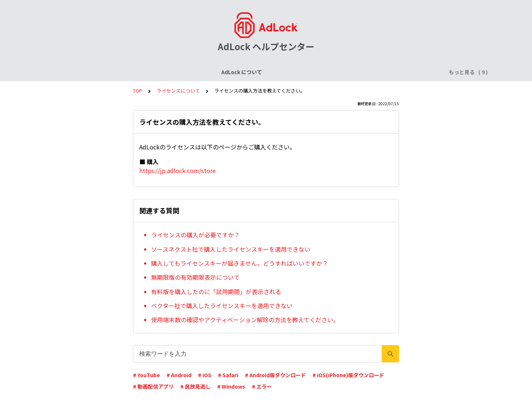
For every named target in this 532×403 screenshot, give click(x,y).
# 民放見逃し (195, 386)
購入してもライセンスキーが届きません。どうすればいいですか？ (240, 263)
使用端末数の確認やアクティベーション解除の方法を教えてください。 (245, 320)
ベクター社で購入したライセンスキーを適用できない (222, 306)
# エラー (262, 386)
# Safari (228, 375)
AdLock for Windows (344, 72)
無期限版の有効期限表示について (195, 277)
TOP (138, 91)
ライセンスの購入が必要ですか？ (195, 235)
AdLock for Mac (400, 72)
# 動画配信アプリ (153, 386)
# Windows (231, 386)
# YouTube (146, 375)
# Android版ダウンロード (275, 375)
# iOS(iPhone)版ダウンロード (348, 375)
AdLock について (84, 72)
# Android (179, 375)
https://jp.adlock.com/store (178, 170)
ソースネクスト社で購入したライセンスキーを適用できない (231, 249)
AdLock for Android (282, 72)
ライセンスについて (138, 72)
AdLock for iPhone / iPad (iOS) (209, 72)
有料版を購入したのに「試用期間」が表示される (216, 292)
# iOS (205, 375)
